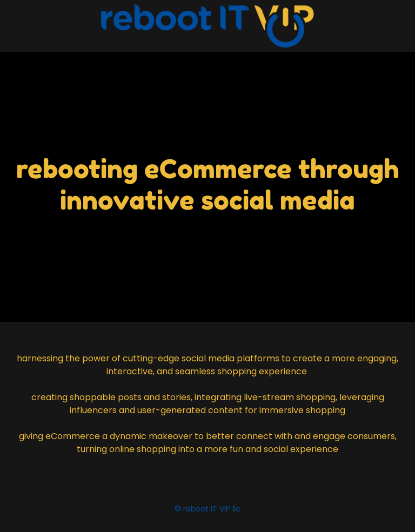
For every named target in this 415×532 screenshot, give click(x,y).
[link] (207, 26)
